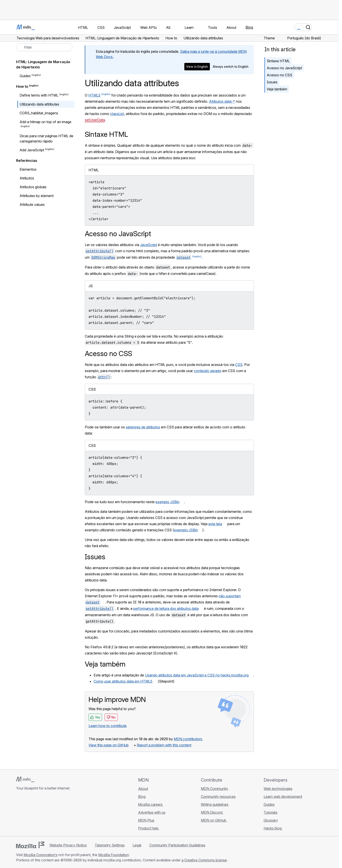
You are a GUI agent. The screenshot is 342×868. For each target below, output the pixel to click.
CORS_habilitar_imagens (39, 113)
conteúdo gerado (208, 371)
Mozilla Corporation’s (41, 855)
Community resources (218, 797)
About (143, 789)
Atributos (27, 178)
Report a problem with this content (164, 745)
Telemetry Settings (110, 845)
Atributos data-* (222, 101)
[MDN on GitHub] (19, 814)
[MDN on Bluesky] (27, 814)
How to (22, 86)
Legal (137, 845)
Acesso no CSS (279, 75)
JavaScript (149, 245)
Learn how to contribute (108, 726)
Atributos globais (33, 187)
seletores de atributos (143, 427)
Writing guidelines (215, 804)
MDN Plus (146, 820)
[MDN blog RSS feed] (50, 814)
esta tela (215, 524)
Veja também (277, 89)
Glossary (271, 820)
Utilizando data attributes (39, 104)
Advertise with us (152, 812)
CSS (239, 365)
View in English (197, 67)
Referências (27, 161)
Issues (272, 82)
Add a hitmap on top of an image (45, 122)
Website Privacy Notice (68, 845)
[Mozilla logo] (30, 845)
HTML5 (94, 95)
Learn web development (283, 797)
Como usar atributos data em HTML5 (123, 681)
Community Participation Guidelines (177, 845)
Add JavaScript (32, 150)
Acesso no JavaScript (284, 68)
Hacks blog (273, 828)
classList (117, 114)
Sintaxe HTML (278, 61)
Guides (25, 76)
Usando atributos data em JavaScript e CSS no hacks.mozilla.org (197, 675)
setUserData (95, 120)
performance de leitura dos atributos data (166, 609)
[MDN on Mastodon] (43, 814)
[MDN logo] (25, 779)
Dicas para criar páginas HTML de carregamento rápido (46, 139)
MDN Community (214, 789)
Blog (249, 27)
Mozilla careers (151, 804)
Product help (149, 828)
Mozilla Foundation (114, 855)
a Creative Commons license (204, 860)
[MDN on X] (35, 814)
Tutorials (271, 812)
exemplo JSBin (167, 502)
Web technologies (278, 789)
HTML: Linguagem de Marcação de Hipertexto (43, 64)
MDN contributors (188, 739)
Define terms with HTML (39, 95)
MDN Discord (212, 812)
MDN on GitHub (214, 820)
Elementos (28, 169)
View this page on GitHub (109, 745)
